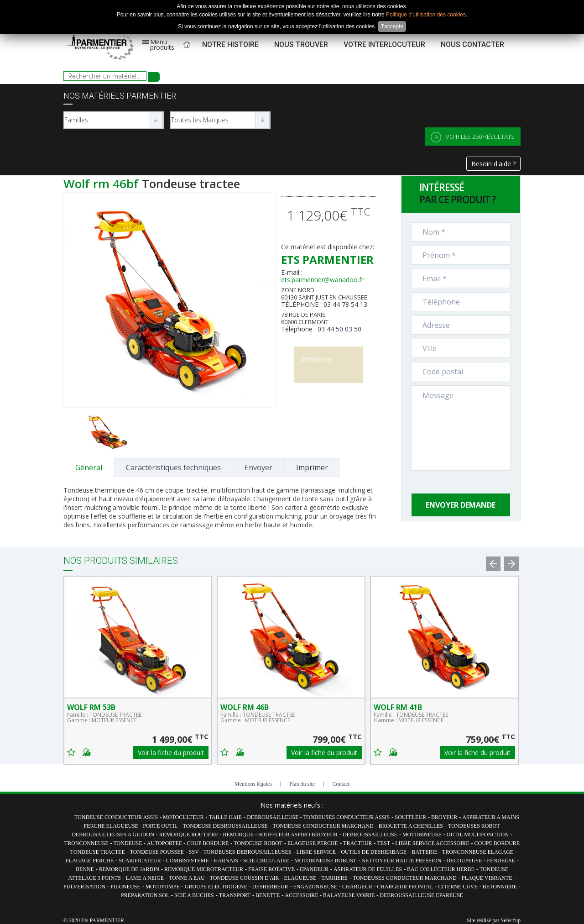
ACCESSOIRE (302, 895)
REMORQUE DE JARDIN (129, 869)
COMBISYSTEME (188, 861)
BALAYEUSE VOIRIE (349, 895)
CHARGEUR (358, 887)
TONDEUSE (129, 843)
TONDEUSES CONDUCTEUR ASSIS (346, 817)
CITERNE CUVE (458, 887)
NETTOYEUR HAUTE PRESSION (401, 861)
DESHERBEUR (270, 887)
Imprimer (312, 467)
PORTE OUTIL (160, 826)
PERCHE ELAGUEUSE (112, 826)
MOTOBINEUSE (422, 835)
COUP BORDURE (208, 843)
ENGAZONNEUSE (315, 887)
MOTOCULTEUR (183, 817)
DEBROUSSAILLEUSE (370, 835)
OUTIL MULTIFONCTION (478, 835)
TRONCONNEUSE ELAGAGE (478, 852)
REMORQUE (239, 835)
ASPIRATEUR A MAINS (491, 817)
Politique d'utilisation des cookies (426, 15)
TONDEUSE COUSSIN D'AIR (245, 878)
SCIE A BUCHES (194, 895)
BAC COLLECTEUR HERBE (441, 869)
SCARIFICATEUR (140, 861)
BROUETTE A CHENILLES (411, 826)
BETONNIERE (500, 887)
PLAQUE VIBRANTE (487, 878)
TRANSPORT (235, 895)
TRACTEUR (357, 843)
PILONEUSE (125, 887)
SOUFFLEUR (410, 817)
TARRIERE (334, 878)
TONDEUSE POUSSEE (157, 852)
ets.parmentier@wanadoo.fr (322, 280)
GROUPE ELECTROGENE (216, 887)
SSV (195, 852)
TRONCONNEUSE (86, 843)
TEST (383, 843)
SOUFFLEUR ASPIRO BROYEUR (298, 835)
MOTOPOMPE (163, 887)
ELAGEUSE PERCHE (313, 843)
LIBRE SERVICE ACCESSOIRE (432, 843)
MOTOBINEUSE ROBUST (325, 861)
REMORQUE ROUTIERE (190, 835)
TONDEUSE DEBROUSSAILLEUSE (225, 826)
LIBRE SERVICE (316, 852)
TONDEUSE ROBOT (258, 843)
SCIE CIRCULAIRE (266, 861)
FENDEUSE (501, 861)
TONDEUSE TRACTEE (98, 852)
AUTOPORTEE (165, 843)
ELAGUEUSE (300, 878)
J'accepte (392, 26)
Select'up (511, 920)
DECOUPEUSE (464, 861)
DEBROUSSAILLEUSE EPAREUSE (421, 895)
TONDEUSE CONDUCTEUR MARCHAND (323, 826)
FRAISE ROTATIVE (271, 869)
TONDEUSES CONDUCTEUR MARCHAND (405, 878)
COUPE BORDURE (497, 843)
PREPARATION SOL (145, 895)
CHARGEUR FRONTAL (405, 887)
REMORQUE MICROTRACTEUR (204, 869)
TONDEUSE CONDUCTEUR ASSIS (116, 817)
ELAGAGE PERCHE (89, 861)
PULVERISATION (84, 887)
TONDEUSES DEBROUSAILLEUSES (248, 852)
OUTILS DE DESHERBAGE (374, 852)
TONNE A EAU (187, 878)
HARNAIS (226, 861)
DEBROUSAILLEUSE (273, 817)
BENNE (85, 869)
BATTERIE (425, 852)
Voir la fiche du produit (171, 753)
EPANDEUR (314, 869)
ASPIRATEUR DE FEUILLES (368, 869)
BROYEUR (444, 817)
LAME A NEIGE (145, 878)
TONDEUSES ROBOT (474, 826)
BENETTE (268, 895)
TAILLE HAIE (225, 817)
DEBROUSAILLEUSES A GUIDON (113, 835)
